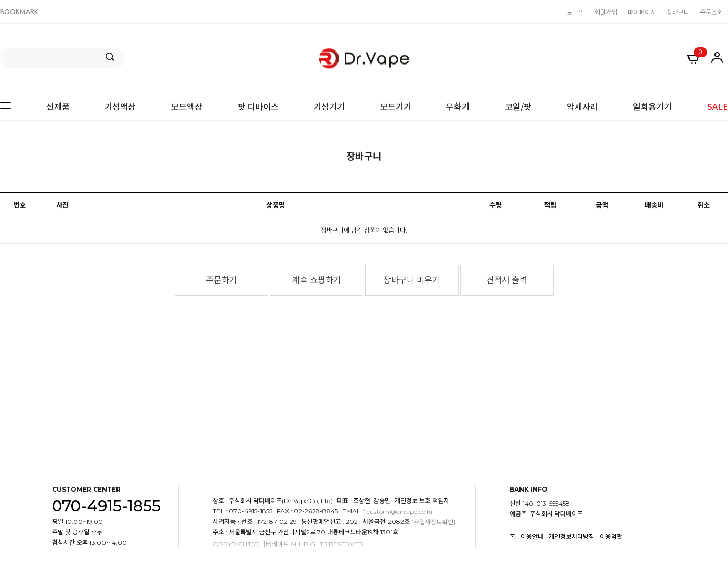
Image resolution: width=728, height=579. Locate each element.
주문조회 (711, 12)
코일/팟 (518, 106)
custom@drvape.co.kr (400, 512)
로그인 (575, 12)
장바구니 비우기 (412, 280)
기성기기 (329, 106)
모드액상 (187, 106)
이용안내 (532, 537)
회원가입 (606, 12)
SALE (718, 106)
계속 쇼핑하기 (317, 280)
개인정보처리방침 (571, 537)
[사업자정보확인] (433, 522)
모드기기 (396, 106)
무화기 (458, 106)
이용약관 (611, 537)
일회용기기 (652, 106)
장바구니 (678, 12)
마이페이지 (642, 12)
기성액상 (120, 106)
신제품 (58, 106)
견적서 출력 (507, 280)
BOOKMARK (19, 12)
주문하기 (222, 280)
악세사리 (582, 106)
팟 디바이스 (258, 106)
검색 (110, 57)
